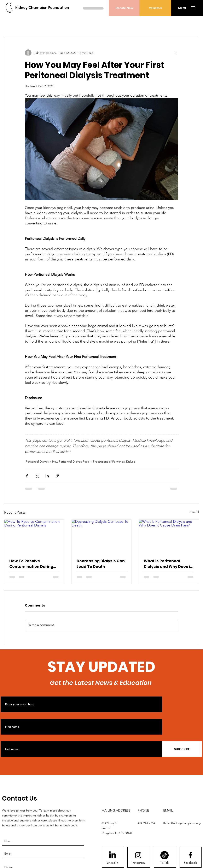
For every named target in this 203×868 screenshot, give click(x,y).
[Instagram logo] (138, 855)
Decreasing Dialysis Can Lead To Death (101, 564)
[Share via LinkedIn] (47, 476)
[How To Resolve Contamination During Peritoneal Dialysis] (34, 536)
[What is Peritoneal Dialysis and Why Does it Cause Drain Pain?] (169, 536)
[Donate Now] (124, 8)
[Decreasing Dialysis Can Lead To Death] (102, 536)
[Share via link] (57, 476)
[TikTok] (164, 855)
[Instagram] (138, 863)
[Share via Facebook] (27, 476)
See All (194, 512)
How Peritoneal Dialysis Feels (71, 462)
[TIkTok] (164, 863)
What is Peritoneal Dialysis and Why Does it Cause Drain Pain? (168, 564)
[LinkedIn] (112, 863)
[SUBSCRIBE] (182, 749)
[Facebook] (190, 863)
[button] (182, 8)
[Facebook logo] (190, 855)
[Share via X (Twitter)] (37, 476)
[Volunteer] (155, 8)
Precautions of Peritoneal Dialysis (114, 462)
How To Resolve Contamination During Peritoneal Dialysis (31, 564)
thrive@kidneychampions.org (182, 823)
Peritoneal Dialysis (37, 462)
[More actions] (176, 53)
